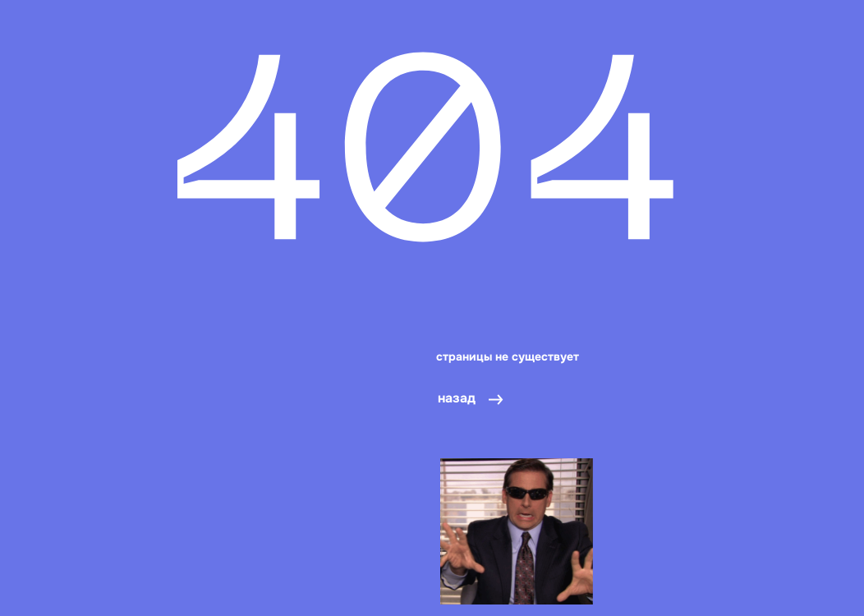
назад (457, 398)
